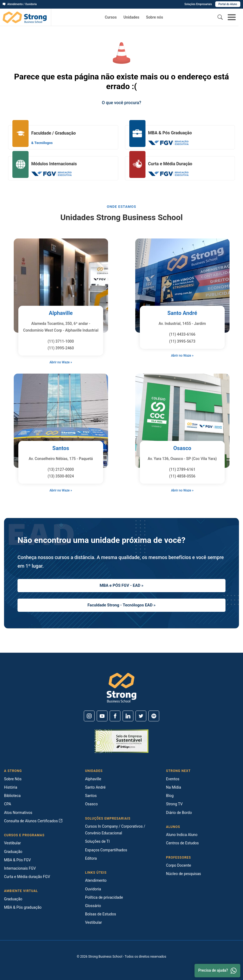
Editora (91, 858)
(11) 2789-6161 (182, 469)
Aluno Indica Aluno (182, 835)
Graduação (13, 852)
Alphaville (61, 313)
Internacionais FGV (20, 868)
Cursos (111, 17)
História (11, 787)
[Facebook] (115, 716)
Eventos (173, 779)
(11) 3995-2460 (61, 348)
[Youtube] (102, 716)
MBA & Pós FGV (17, 860)
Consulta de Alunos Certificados (33, 821)
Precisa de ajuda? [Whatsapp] (217, 971)
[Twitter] (141, 716)
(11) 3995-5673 (182, 341)
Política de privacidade (104, 897)
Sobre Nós (13, 779)
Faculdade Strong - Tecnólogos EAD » (122, 605)
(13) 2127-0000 (61, 469)
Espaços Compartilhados (106, 850)
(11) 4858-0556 (182, 476)
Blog (170, 796)
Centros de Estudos (182, 843)
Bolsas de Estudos (101, 914)
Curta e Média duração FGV (27, 877)
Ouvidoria (93, 889)
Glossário (93, 906)
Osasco (182, 448)
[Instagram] (89, 716)
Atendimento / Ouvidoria (20, 4)
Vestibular (13, 843)
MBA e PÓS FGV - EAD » (121, 585)
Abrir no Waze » (61, 362)
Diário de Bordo (179, 813)
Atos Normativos (18, 813)
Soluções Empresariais (198, 4)
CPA (8, 804)
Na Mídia (173, 787)
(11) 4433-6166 (182, 334)
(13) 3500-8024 (61, 476)
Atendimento (96, 880)
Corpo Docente (178, 865)
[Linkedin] (128, 716)
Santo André (182, 313)
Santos (61, 448)
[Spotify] (154, 716)
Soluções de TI (98, 841)
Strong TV (174, 804)
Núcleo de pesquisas (183, 874)
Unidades (131, 17)
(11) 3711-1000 (61, 341)
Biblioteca (12, 796)
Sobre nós (155, 17)
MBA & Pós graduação (23, 907)
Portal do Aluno (228, 4)
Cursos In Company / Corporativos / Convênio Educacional (115, 830)
